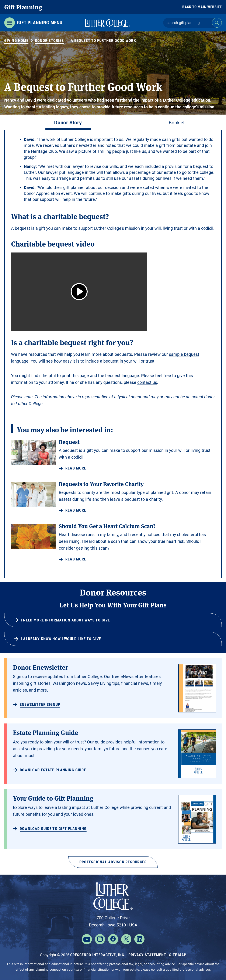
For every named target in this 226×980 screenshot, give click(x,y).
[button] (79, 292)
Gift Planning (23, 7)
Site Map (178, 955)
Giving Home (16, 40)
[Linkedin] (139, 939)
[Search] (217, 23)
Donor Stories (49, 40)
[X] (126, 939)
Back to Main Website (202, 7)
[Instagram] (100, 939)
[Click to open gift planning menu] (33, 23)
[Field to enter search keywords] (188, 23)
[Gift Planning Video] (79, 292)
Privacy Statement (147, 955)
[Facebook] (113, 939)
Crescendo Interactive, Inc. (98, 955)
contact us (147, 382)
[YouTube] (87, 939)
